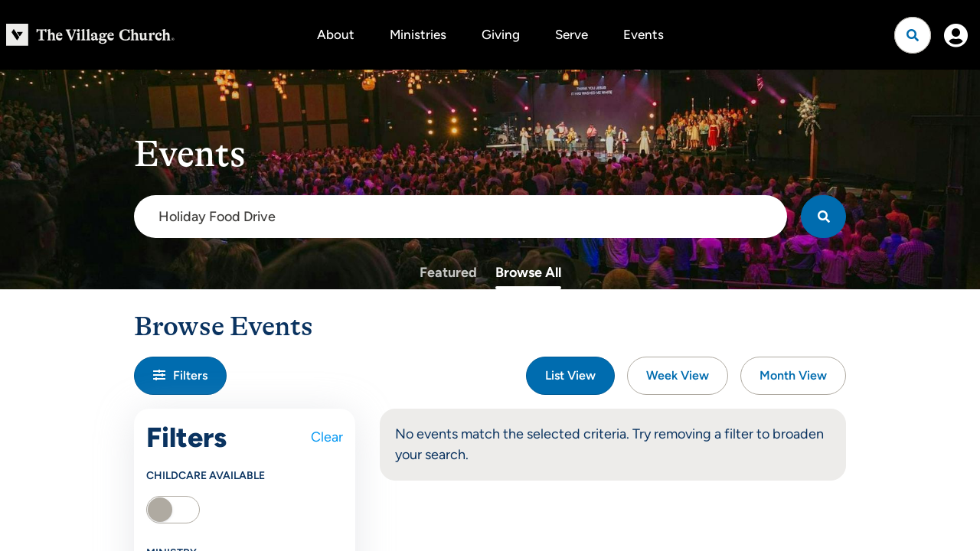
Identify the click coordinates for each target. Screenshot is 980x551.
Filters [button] (180, 375)
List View (570, 375)
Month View (793, 375)
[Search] (823, 217)
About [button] (336, 34)
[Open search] (913, 35)
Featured (448, 272)
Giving (501, 34)
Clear (327, 437)
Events (644, 34)
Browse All (528, 272)
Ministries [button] (418, 34)
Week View (678, 375)
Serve (572, 34)
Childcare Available (206, 476)
